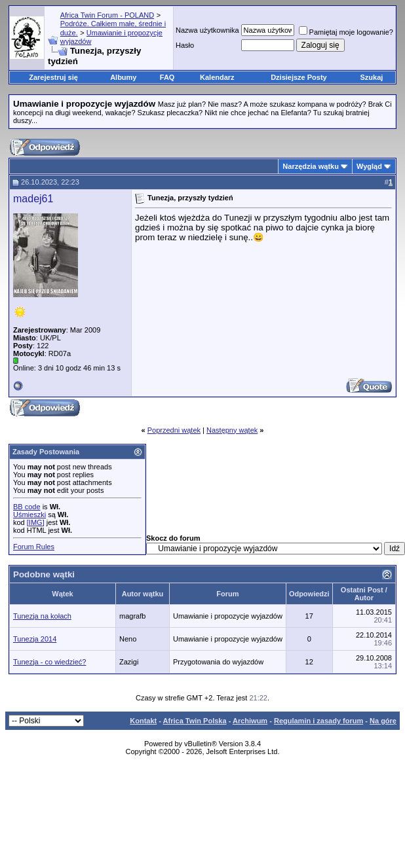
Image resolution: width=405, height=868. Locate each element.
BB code (27, 507)
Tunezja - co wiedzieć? (49, 662)
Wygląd (369, 166)
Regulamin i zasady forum (318, 721)
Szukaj (372, 77)
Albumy (123, 77)
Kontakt (143, 721)
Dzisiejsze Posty (299, 77)
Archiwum (250, 721)
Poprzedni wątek (174, 430)
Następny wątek (232, 430)
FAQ (167, 77)
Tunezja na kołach (42, 616)
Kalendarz (217, 77)
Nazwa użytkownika (207, 30)
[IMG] (36, 522)
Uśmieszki (29, 515)
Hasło (185, 45)
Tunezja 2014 (35, 639)
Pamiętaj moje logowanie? (346, 32)
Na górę (383, 721)
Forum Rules (34, 547)
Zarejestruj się (53, 77)
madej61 (33, 199)
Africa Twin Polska (195, 721)
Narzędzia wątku (311, 166)
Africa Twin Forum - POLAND (107, 15)
